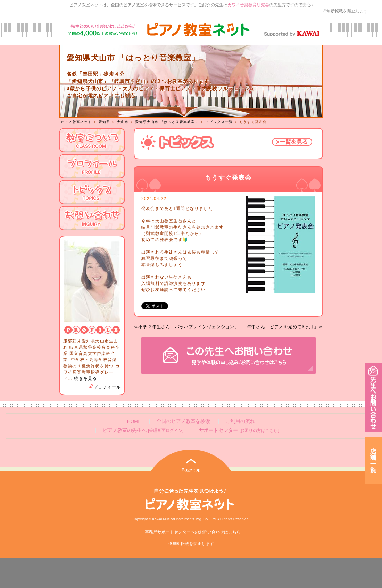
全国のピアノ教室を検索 (183, 421)
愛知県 (105, 122)
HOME (134, 421)
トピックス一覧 (219, 122)
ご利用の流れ (240, 421)
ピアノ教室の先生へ (143, 430)
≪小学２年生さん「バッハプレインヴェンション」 (186, 327)
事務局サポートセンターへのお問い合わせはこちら (193, 532)
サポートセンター (239, 430)
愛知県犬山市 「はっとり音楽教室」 (167, 122)
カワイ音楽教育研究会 (248, 5)
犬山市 (123, 122)
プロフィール (105, 387)
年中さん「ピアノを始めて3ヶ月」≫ (285, 327)
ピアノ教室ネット (76, 122)
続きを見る (85, 378)
